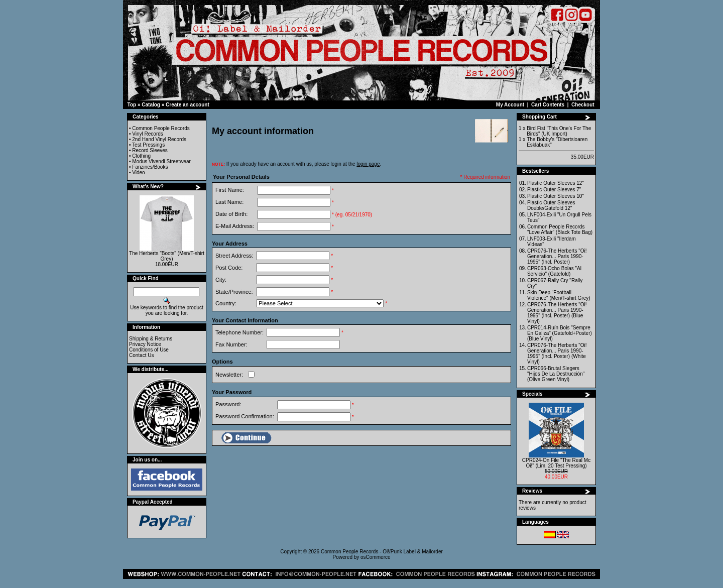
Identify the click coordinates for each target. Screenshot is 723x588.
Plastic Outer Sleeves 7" (554, 190)
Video (138, 172)
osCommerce (375, 557)
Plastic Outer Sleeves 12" (556, 183)
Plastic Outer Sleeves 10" (556, 196)
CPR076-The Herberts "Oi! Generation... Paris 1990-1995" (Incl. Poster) (557, 256)
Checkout (583, 105)
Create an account (188, 105)
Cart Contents (548, 105)
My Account (510, 105)
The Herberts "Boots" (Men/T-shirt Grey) (167, 256)
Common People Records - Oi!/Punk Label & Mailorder (382, 552)
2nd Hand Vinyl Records (159, 139)
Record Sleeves (150, 150)
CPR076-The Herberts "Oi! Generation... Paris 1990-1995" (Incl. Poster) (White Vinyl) (557, 354)
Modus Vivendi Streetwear (161, 161)
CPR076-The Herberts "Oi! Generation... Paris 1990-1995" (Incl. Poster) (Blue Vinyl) (557, 313)
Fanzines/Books (150, 167)
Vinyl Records (148, 134)
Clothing (141, 156)
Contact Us (141, 355)
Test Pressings (148, 145)
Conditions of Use (149, 350)
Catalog (151, 105)
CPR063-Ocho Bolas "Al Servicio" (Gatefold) (554, 271)
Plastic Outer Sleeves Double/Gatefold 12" (551, 205)
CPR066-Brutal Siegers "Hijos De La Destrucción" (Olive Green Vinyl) (556, 374)
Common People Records (161, 128)
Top (132, 105)
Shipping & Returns (151, 339)
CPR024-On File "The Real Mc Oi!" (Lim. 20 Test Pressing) (556, 463)
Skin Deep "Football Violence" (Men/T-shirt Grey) (559, 295)
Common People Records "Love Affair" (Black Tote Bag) (560, 229)
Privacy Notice (145, 344)
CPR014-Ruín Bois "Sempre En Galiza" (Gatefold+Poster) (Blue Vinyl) (560, 333)
